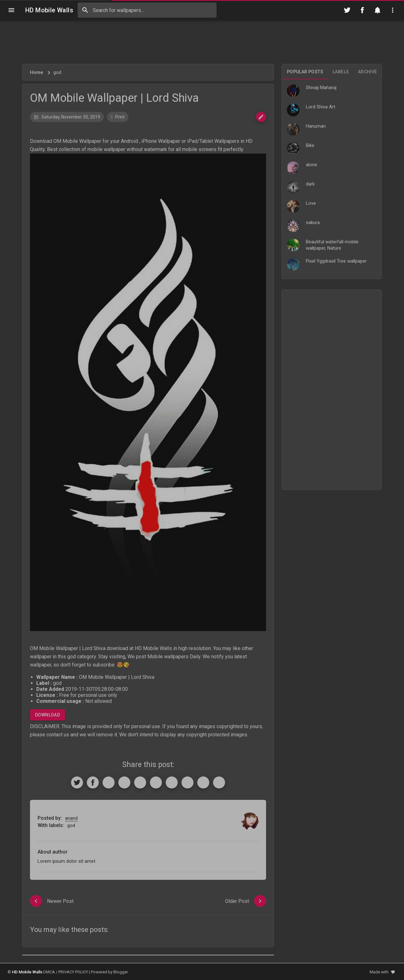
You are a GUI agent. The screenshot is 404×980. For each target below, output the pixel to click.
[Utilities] (393, 10)
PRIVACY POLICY (73, 972)
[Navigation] (11, 10)
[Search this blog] (147, 10)
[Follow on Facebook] (362, 10)
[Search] (85, 10)
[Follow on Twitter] (347, 10)
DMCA (49, 972)
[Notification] (377, 10)
